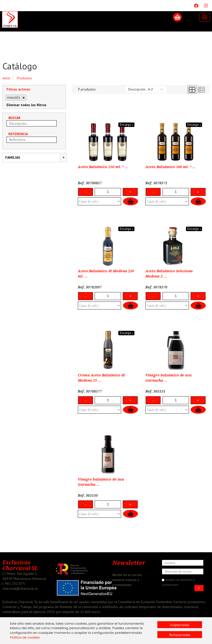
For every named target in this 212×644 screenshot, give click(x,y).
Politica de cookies (25, 637)
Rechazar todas (180, 635)
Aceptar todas (180, 625)
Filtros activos (18, 89)
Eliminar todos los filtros (26, 105)
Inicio (6, 78)
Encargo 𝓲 (126, 125)
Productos (24, 78)
